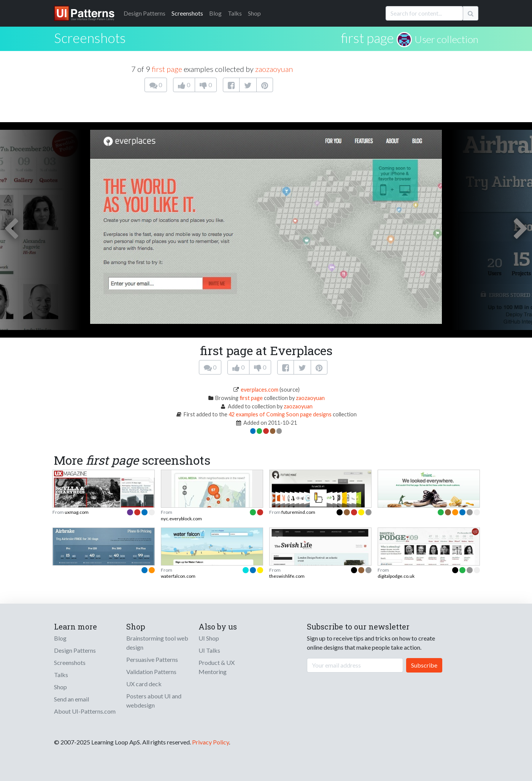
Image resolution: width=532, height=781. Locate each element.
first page (368, 38)
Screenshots (187, 13)
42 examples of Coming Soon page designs (281, 414)
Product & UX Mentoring (217, 667)
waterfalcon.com (178, 576)
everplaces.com (260, 390)
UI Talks (209, 650)
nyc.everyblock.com (181, 519)
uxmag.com (77, 512)
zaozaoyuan (274, 69)
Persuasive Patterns (152, 659)
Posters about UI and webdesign (154, 701)
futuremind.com (298, 512)
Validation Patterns (151, 672)
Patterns (145, 13)
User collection (446, 39)
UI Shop (209, 638)
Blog (215, 13)
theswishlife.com (287, 576)
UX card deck (144, 684)
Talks (235, 13)
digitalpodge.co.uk (396, 576)
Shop (254, 13)
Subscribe (424, 665)
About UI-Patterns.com (85, 711)
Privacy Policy (210, 742)
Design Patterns (75, 650)
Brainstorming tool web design (157, 643)
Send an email (71, 699)
